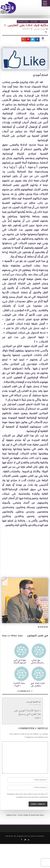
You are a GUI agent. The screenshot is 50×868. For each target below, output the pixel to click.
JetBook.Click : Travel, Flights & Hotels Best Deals (25, 815)
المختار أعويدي (40, 29)
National (34, 22)
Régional (44, 22)
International (23, 22)
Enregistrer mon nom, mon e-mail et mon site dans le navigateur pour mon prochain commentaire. (27, 796)
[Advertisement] (26, 605)
